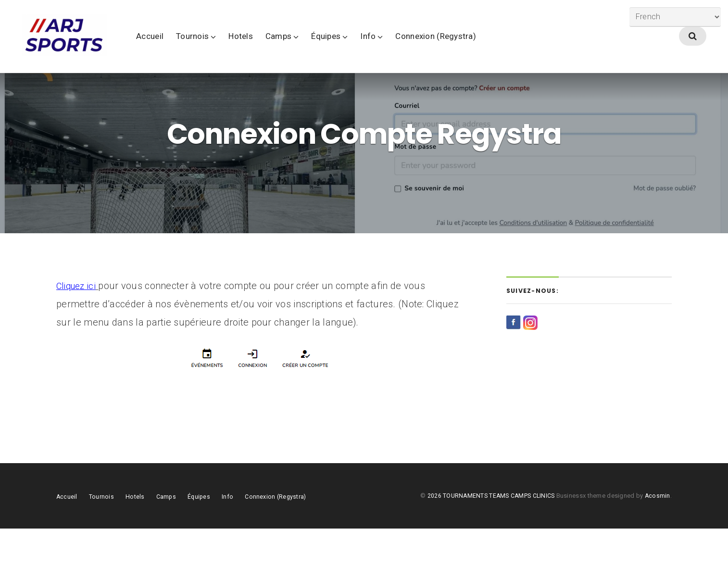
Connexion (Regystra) (480, 48)
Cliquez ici (78, 337)
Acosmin (657, 547)
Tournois (237, 48)
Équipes (370, 48)
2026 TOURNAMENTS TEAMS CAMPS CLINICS (490, 547)
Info (412, 48)
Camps (323, 48)
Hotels (285, 48)
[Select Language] (672, 18)
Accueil (194, 48)
